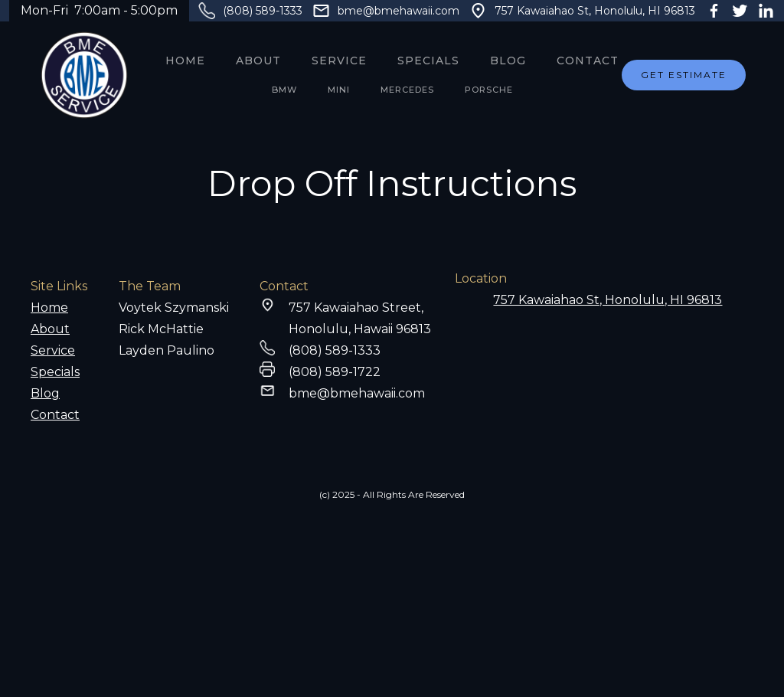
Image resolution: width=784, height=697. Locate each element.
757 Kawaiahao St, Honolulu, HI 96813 (595, 11)
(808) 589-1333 (263, 11)
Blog (508, 61)
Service (53, 350)
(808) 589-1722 (335, 372)
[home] (84, 75)
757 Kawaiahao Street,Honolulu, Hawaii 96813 (360, 318)
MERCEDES (407, 90)
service (339, 61)
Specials (55, 372)
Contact (588, 61)
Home (185, 61)
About (258, 61)
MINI (339, 90)
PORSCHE (489, 90)
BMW (284, 90)
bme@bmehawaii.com (399, 11)
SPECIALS (428, 61)
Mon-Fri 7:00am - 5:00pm (99, 10)
